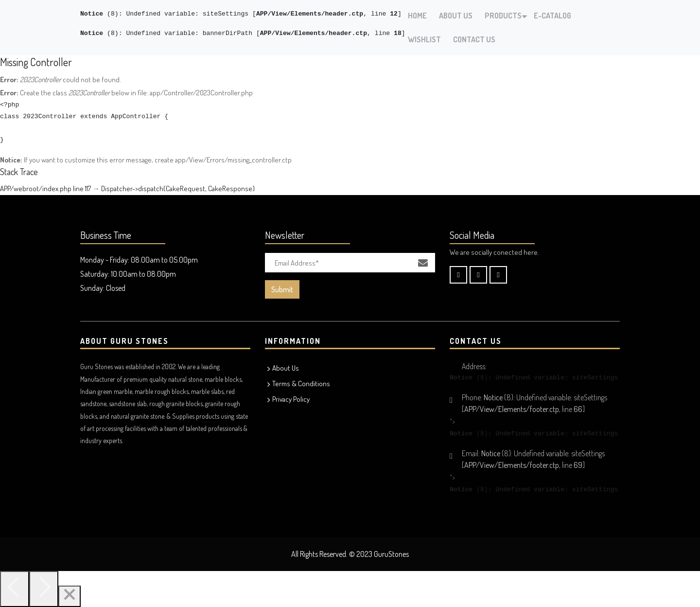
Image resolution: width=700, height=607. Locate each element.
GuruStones (391, 554)
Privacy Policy (291, 399)
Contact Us (474, 39)
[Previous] (15, 589)
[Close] (70, 596)
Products (503, 16)
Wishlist (424, 39)
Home (417, 16)
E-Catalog (552, 16)
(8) (99, 14)
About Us (456, 16)
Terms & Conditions (301, 384)
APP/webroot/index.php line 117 (45, 188)
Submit (282, 289)
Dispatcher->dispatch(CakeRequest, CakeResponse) (178, 188)
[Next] (44, 589)
